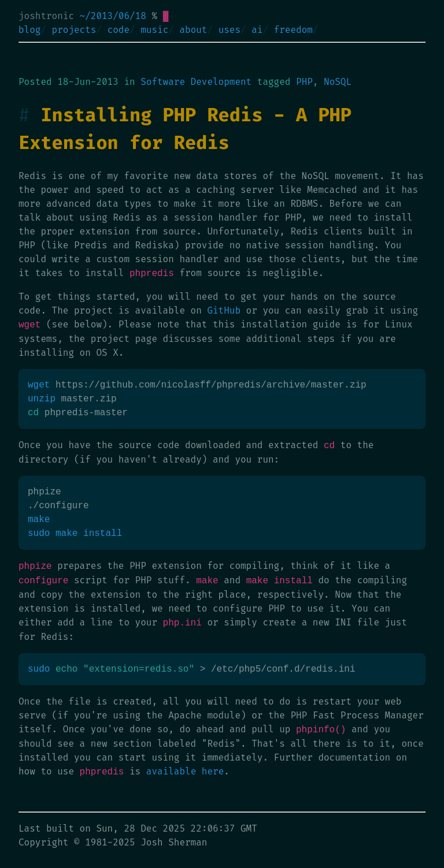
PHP (304, 82)
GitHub (224, 310)
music (154, 30)
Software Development (196, 82)
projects (74, 30)
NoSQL (338, 82)
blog (29, 30)
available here (185, 772)
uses (230, 30)
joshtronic (46, 16)
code (119, 30)
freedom (293, 30)
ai (257, 30)
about (193, 30)
